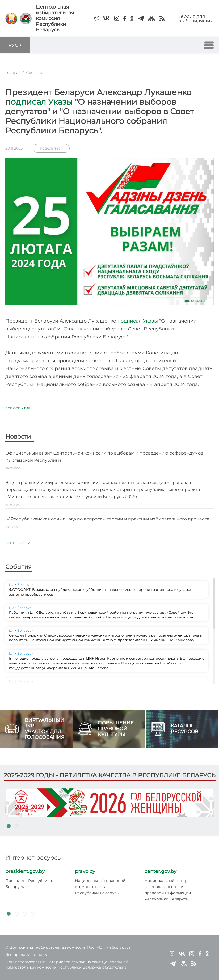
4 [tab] (32, 914)
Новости (18, 437)
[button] (209, 45)
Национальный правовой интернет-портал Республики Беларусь (100, 887)
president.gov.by (25, 871)
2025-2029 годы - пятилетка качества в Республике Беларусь (110, 775)
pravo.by (85, 871)
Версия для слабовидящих (195, 18)
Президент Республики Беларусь (29, 884)
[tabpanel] (109, 803)
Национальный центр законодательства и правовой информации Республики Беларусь (168, 890)
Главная (13, 73)
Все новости (18, 543)
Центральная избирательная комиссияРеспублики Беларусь (55, 18)
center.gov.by (161, 871)
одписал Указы (43, 102)
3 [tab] (24, 914)
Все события (18, 408)
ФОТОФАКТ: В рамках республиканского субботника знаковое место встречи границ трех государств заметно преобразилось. (101, 592)
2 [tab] (16, 826)
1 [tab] (9, 826)
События (18, 567)
